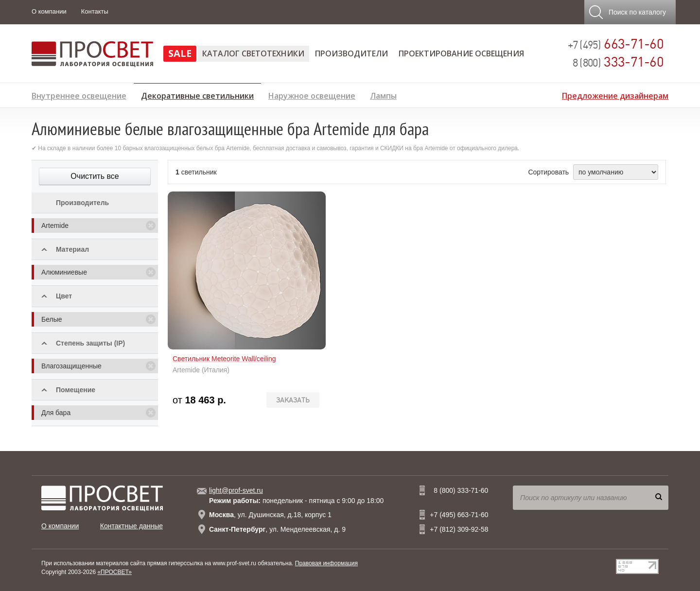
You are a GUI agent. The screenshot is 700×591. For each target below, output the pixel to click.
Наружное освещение (312, 95)
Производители (351, 53)
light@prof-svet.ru (236, 490)
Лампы (383, 95)
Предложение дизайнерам (615, 95)
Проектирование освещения (461, 53)
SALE (180, 53)
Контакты (95, 11)
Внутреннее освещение (79, 95)
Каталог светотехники (253, 53)
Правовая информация (326, 563)
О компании (49, 11)
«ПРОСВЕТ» (114, 572)
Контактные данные (131, 526)
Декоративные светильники (197, 94)
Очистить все (95, 176)
